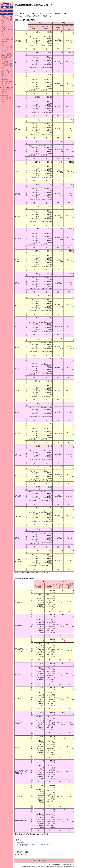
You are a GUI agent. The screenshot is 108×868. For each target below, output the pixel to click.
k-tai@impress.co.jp (69, 864)
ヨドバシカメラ (46, 27)
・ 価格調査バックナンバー (25, 842)
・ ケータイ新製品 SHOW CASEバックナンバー (32, 845)
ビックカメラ (34, 27)
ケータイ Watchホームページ (44, 860)
